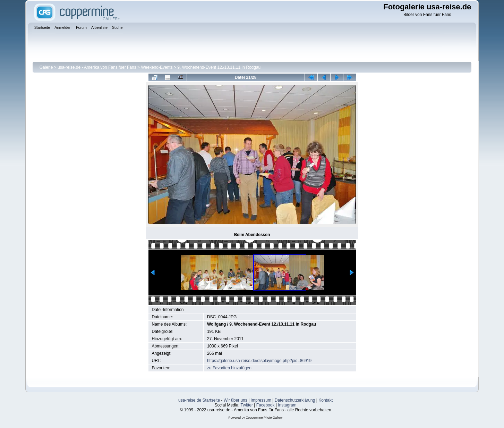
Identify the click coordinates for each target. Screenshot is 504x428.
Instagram (287, 405)
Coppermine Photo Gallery (264, 418)
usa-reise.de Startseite (199, 400)
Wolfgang (216, 324)
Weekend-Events (157, 67)
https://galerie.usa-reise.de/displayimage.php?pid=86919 (259, 361)
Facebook (266, 405)
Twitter (247, 405)
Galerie (46, 67)
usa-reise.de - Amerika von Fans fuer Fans (97, 67)
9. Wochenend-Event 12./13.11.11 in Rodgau (219, 67)
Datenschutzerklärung (295, 400)
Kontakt (326, 400)
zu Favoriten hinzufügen (229, 368)
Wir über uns (236, 400)
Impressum (261, 400)
